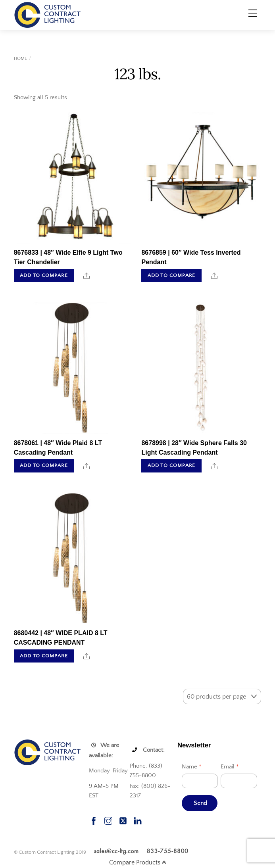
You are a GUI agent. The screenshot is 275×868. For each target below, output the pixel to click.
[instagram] (108, 820)
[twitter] (123, 820)
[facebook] (94, 820)
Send (200, 803)
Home (20, 59)
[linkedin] (138, 820)
